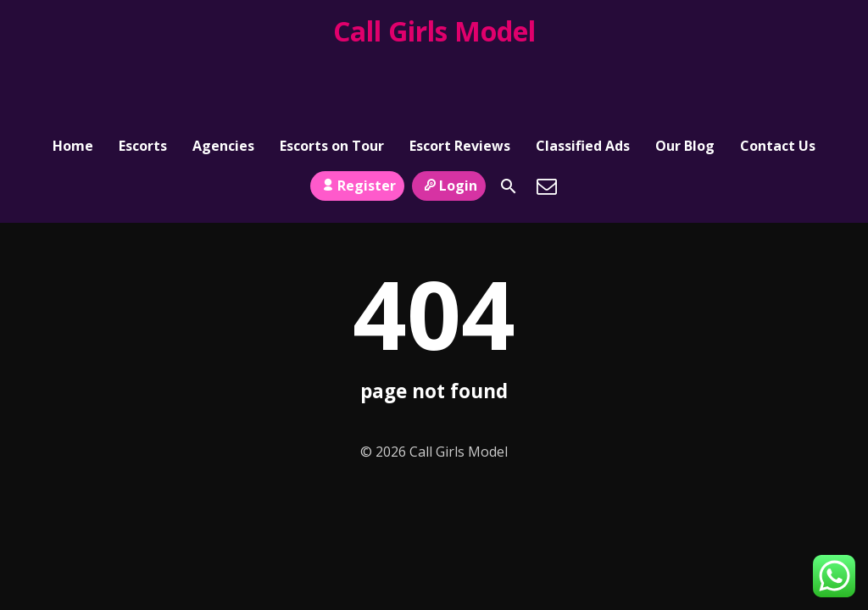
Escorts (143, 73)
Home (73, 73)
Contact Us (778, 73)
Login (449, 111)
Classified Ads (583, 73)
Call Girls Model (434, 31)
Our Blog (685, 73)
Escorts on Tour (332, 73)
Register (357, 111)
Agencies (223, 73)
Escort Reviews (460, 73)
